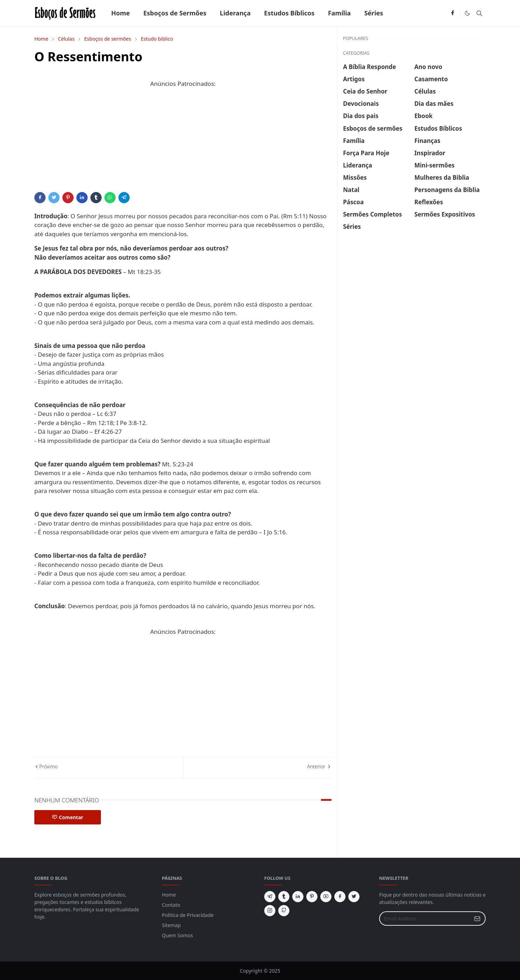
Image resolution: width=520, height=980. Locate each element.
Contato (171, 905)
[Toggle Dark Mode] (467, 13)
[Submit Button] (477, 919)
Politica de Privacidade (188, 915)
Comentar (68, 817)
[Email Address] (425, 919)
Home (169, 895)
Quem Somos (177, 935)
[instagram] (270, 911)
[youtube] (326, 897)
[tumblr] (284, 897)
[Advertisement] (183, 143)
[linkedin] (298, 897)
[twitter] (354, 897)
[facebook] (453, 13)
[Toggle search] (479, 13)
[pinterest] (312, 897)
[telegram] (270, 897)
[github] (284, 911)
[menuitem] (121, 13)
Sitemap (171, 925)
